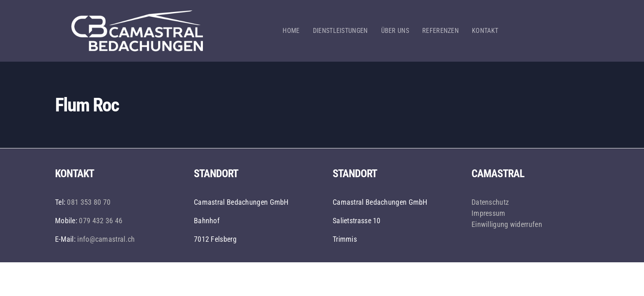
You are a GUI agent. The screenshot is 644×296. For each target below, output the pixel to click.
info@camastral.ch (106, 239)
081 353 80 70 (89, 202)
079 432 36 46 (100, 221)
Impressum (489, 213)
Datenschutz (490, 202)
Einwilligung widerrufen (507, 224)
